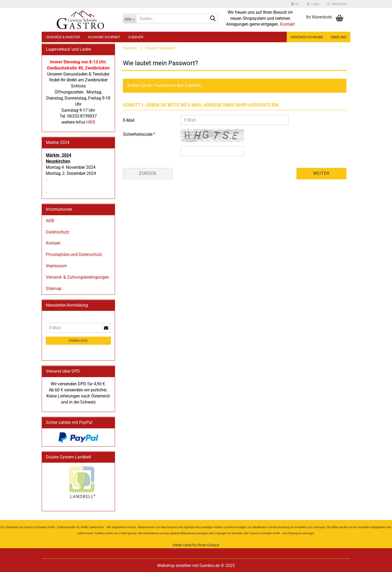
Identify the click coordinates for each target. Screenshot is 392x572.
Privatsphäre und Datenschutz (74, 254)
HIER (90, 122)
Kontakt (287, 24)
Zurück (148, 173)
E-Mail (129, 120)
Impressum (56, 266)
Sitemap (54, 289)
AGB (50, 221)
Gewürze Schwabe (307, 37)
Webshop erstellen (174, 566)
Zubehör (136, 37)
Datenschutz (58, 232)
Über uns (339, 37)
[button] (295, 4)
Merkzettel (337, 4)
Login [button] (313, 4)
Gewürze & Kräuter (63, 37)
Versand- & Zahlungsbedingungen (77, 277)
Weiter (321, 173)
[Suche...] (130, 18)
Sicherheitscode (138, 134)
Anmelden (78, 341)
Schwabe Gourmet (104, 37)
